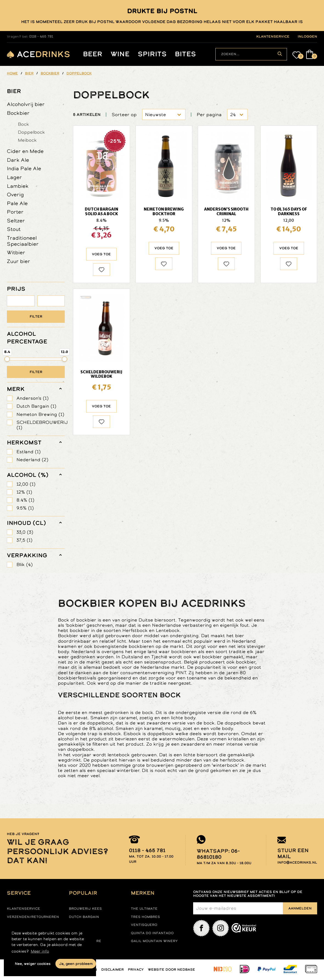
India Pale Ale (24, 168)
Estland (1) (29, 452)
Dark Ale (18, 160)
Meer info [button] (40, 951)
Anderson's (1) (33, 398)
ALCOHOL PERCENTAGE (27, 338)
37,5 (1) (24, 540)
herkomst (24, 443)
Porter (15, 212)
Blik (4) (25, 565)
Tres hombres (145, 917)
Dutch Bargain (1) (36, 406)
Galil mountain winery (154, 941)
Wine (120, 54)
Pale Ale (17, 203)
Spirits (152, 54)
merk (16, 389)
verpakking (27, 555)
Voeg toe (101, 254)
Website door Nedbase (171, 970)
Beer (93, 54)
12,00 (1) (26, 484)
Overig (15, 194)
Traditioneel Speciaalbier (23, 241)
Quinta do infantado (152, 933)
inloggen (307, 37)
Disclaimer (112, 970)
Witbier (16, 252)
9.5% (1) (25, 508)
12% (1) (24, 492)
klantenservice (273, 37)
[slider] (7, 359)
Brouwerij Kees (85, 909)
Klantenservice (23, 909)
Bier (14, 91)
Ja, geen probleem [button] (76, 964)
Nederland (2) (32, 460)
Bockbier (18, 113)
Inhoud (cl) (26, 523)
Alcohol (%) (28, 475)
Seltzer (16, 221)
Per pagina (209, 115)
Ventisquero (144, 925)
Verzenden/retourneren (33, 917)
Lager (14, 177)
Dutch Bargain (84, 917)
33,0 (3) (25, 532)
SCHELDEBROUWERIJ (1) (41, 425)
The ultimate (144, 909)
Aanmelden (300, 908)
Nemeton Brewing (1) (40, 414)
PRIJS (16, 289)
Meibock (27, 140)
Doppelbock (31, 132)
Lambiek (18, 186)
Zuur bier (19, 261)
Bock (23, 124)
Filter (36, 317)
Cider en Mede (25, 151)
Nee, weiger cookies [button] (33, 964)
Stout (14, 229)
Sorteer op (124, 115)
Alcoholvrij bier (26, 104)
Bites (185, 54)
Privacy (136, 970)
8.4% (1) (25, 500)
